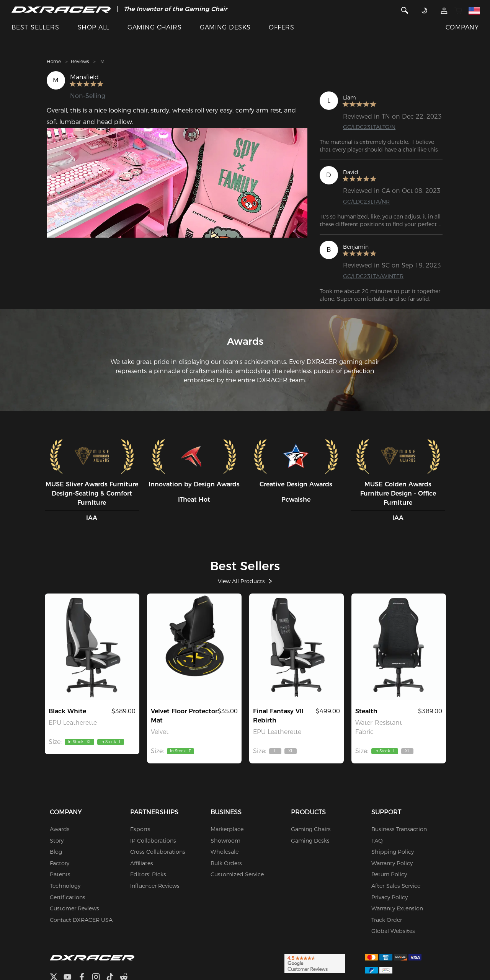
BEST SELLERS (35, 27)
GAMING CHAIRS (154, 27)
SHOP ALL (94, 27)
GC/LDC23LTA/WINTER (377, 277)
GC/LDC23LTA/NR (369, 203)
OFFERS (281, 27)
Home (54, 61)
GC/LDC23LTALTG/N (372, 128)
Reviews (80, 61)
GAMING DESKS (225, 27)
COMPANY (462, 27)
